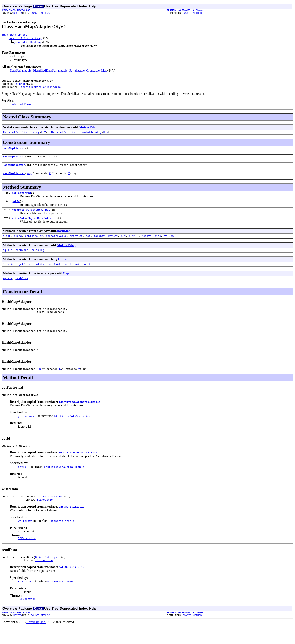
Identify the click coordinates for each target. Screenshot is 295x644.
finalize (9, 274)
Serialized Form (20, 107)
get (88, 244)
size (158, 244)
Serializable (77, 71)
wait (68, 274)
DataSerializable (21, 71)
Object (63, 268)
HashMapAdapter (14, 152)
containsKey (34, 244)
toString (38, 259)
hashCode (22, 259)
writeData (19, 226)
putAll (134, 244)
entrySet (76, 244)
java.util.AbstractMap (25, 39)
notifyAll (54, 274)
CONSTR (35, 13)
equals (7, 259)
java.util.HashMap (28, 43)
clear (7, 244)
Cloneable (93, 71)
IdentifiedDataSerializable (50, 71)
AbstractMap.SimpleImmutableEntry (76, 135)
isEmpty (99, 244)
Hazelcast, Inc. (36, 640)
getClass (25, 274)
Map (104, 71)
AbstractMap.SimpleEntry (21, 135)
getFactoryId (21, 199)
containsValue (56, 244)
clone (18, 244)
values (169, 244)
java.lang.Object (14, 35)
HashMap (20, 86)
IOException (46, 515)
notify (39, 274)
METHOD (46, 13)
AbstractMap (88, 130)
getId (16, 208)
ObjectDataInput (38, 217)
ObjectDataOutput (40, 226)
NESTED (18, 13)
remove (147, 244)
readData (18, 217)
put (123, 244)
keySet (113, 244)
